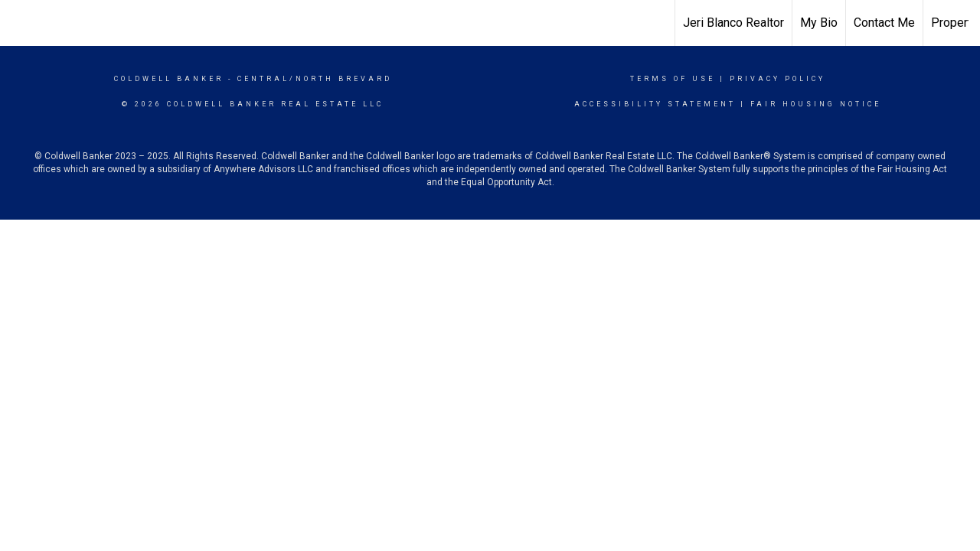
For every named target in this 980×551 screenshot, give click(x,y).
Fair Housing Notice (816, 104)
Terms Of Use (673, 79)
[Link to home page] (490, 23)
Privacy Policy (777, 79)
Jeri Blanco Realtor (733, 23)
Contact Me (884, 23)
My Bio (819, 23)
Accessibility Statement (655, 104)
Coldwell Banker (169, 79)
